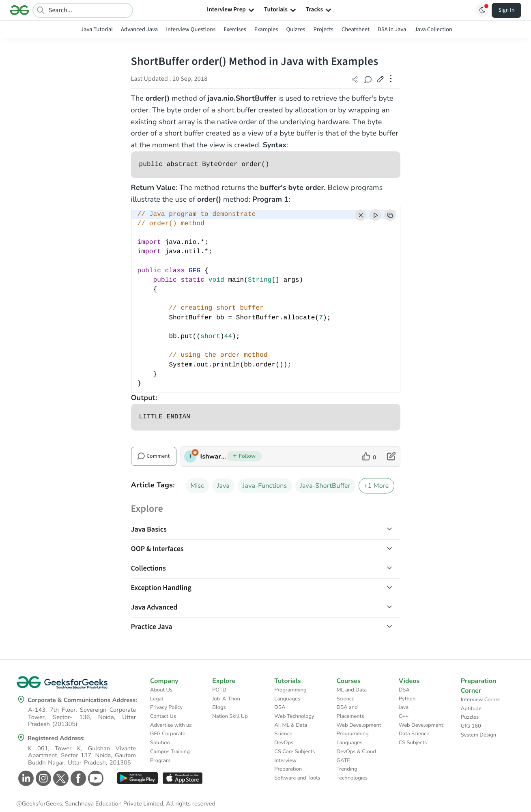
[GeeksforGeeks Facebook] (77, 778)
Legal (157, 699)
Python (407, 699)
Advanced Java (139, 29)
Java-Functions (265, 486)
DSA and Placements (350, 712)
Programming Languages (290, 694)
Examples (266, 29)
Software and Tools (297, 778)
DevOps (284, 743)
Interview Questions (191, 29)
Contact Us (163, 716)
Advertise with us (171, 725)
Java (223, 486)
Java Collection (433, 29)
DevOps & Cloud (356, 752)
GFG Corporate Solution (168, 738)
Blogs (219, 707)
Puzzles (470, 717)
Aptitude (471, 709)
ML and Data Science (352, 694)
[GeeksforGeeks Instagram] (42, 778)
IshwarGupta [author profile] (214, 457)
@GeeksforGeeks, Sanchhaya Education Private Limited (90, 804)
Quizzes (296, 29)
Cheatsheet (356, 29)
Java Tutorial (97, 29)
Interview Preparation (288, 765)
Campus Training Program (170, 756)
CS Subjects (413, 743)
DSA (280, 707)
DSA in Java (392, 29)
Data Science (414, 734)
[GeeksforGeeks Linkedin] (25, 778)
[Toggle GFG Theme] (482, 10)
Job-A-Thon (226, 699)
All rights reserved (191, 804)
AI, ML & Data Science (291, 730)
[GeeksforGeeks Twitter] (60, 778)
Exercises (235, 29)
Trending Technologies (352, 773)
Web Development (359, 725)
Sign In (507, 10)
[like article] (369, 457)
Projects (323, 29)
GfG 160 (471, 726)
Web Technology (294, 716)
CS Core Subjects (295, 752)
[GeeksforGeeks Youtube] (95, 778)
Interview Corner (480, 700)
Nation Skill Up (230, 716)
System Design (478, 735)
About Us (161, 690)
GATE (343, 760)
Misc (197, 486)
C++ (404, 716)
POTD (219, 690)
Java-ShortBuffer (325, 486)
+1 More (376, 486)
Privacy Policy (166, 707)
